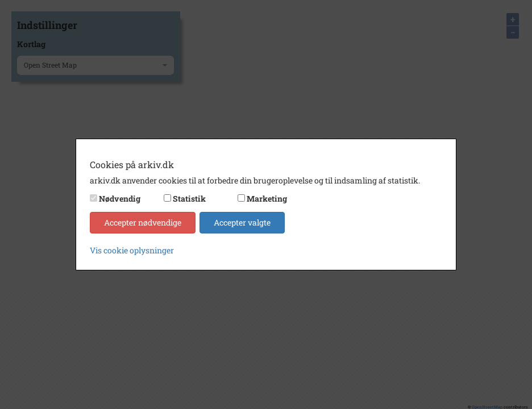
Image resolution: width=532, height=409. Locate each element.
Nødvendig (120, 199)
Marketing (267, 199)
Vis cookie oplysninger (132, 250)
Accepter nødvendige (143, 222)
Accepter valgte (242, 222)
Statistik (189, 199)
